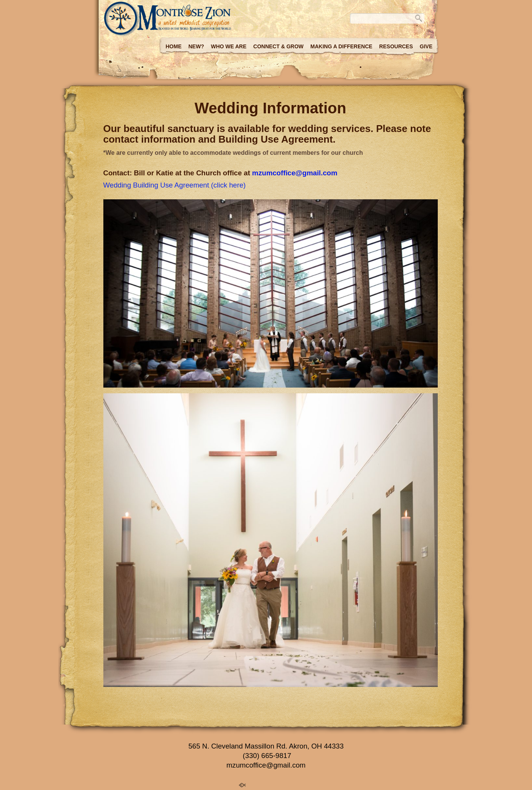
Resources (396, 46)
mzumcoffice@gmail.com (295, 173)
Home (174, 46)
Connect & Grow (279, 46)
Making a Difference (341, 46)
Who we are (229, 46)
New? (196, 46)
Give (426, 46)
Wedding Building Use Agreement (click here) (175, 185)
